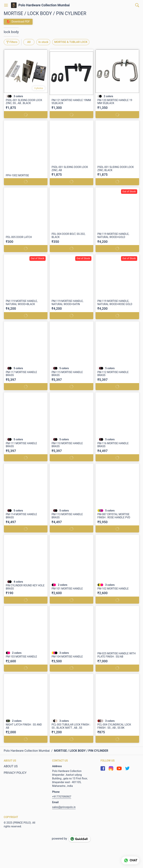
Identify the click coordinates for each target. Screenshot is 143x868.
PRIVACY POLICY (15, 773)
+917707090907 (62, 797)
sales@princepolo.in (64, 807)
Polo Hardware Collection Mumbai (44, 5)
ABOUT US (11, 766)
